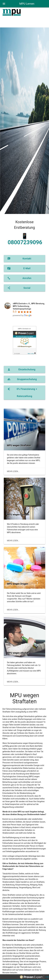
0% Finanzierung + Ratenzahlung (22, 391)
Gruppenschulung (22, 379)
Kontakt (19, 259)
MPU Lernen (27, 4)
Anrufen (19, 278)
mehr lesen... (13, 471)
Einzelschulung (21, 369)
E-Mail (19, 268)
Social (19, 288)
